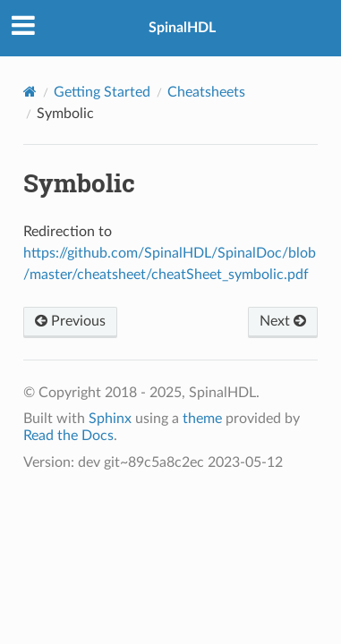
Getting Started (102, 92)
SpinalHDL (182, 28)
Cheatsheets (206, 92)
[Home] (30, 92)
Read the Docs (68, 436)
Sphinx (110, 419)
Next (283, 321)
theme (202, 419)
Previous (70, 321)
